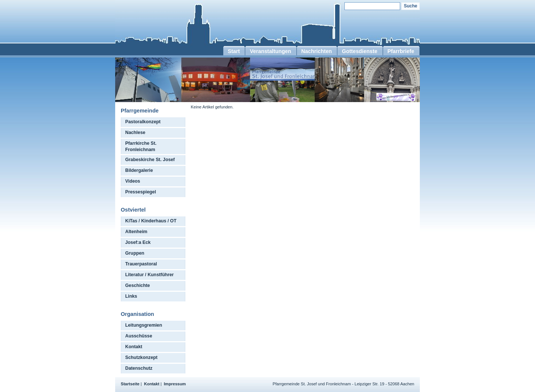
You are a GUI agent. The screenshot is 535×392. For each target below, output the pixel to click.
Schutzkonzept (141, 357)
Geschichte (137, 285)
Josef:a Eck (138, 242)
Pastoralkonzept (143, 122)
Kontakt (134, 347)
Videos (133, 181)
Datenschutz (139, 368)
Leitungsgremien (144, 325)
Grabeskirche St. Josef (150, 160)
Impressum (175, 384)
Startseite (130, 384)
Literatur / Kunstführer (150, 275)
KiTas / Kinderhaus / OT (151, 221)
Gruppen (135, 253)
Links (131, 296)
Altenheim (136, 232)
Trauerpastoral (141, 264)
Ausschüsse (139, 336)
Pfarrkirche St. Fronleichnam (141, 146)
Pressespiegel (141, 192)
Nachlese (135, 133)
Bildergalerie (139, 170)
